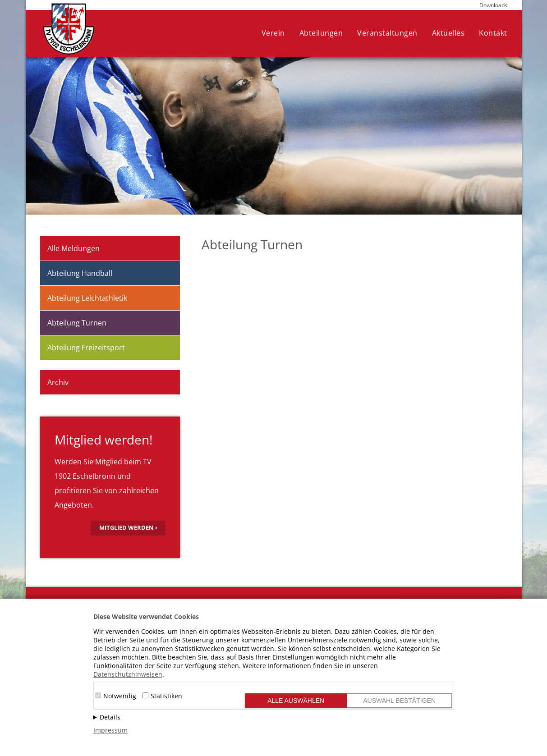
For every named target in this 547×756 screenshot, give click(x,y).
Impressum (110, 730)
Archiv (58, 382)
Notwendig (120, 696)
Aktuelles (448, 33)
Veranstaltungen (387, 33)
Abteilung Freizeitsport (86, 348)
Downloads (493, 5)
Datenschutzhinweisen (128, 674)
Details (110, 717)
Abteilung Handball (80, 273)
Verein (273, 33)
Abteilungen (321, 33)
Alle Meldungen (74, 248)
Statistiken (166, 696)
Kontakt (493, 33)
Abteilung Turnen (77, 323)
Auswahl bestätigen (399, 701)
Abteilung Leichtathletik (87, 298)
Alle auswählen (296, 701)
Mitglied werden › (128, 527)
